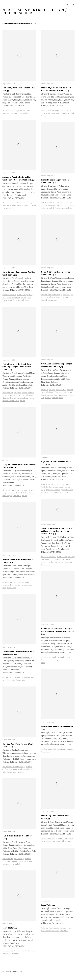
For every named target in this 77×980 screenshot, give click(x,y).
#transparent (60, 208)
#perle (67, 205)
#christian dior (46, 487)
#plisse (23, 298)
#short (66, 395)
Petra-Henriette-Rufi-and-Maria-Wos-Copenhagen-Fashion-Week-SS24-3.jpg (17, 367)
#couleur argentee (22, 490)
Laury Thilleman (10, 928)
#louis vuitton (25, 110)
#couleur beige (19, 859)
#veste (27, 300)
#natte (43, 395)
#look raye (22, 769)
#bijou (43, 484)
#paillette (50, 395)
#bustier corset (8, 393)
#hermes (63, 110)
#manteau (6, 113)
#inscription (13, 769)
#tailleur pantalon (13, 401)
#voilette (68, 208)
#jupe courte (46, 660)
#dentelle (61, 205)
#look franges (28, 395)
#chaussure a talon (9, 295)
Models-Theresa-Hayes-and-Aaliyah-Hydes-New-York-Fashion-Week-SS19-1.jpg (58, 631)
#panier (44, 297)
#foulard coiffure (52, 392)
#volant (9, 208)
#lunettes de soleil (13, 298)
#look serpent (56, 660)
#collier (24, 393)
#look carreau (30, 951)
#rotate (60, 562)
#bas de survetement (49, 557)
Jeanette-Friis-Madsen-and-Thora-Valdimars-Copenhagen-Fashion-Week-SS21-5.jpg (57, 531)
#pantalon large (22, 398)
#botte (5, 110)
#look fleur (24, 493)
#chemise (6, 677)
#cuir (20, 395)
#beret (43, 839)
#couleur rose (46, 295)
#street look (24, 113)
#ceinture (11, 490)
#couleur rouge (13, 110)
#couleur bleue (8, 582)
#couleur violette (14, 493)
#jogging (54, 562)
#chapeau (17, 393)
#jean (24, 677)
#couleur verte (13, 395)
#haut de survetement (65, 559)
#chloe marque (8, 859)
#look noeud (7, 205)
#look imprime (13, 861)
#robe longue (7, 496)
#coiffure (18, 203)
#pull (49, 297)
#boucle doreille (8, 203)
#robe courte (16, 205)
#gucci (48, 490)
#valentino (20, 772)
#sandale (12, 300)
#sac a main (15, 113)
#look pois (13, 585)
